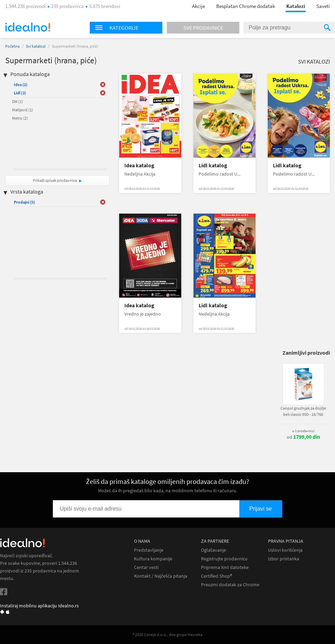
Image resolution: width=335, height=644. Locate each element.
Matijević (23, 110)
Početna (12, 46)
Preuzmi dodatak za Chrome (230, 585)
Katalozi (296, 6)
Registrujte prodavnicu (224, 559)
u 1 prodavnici (303, 431)
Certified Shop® (217, 576)
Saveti (323, 6)
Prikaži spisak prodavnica (55, 180)
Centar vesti (146, 567)
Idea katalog (139, 165)
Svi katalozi (36, 46)
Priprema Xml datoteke (225, 567)
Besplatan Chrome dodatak (246, 6)
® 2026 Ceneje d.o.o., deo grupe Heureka (167, 634)
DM (18, 101)
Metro (20, 118)
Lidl (20, 93)
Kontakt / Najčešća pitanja (161, 576)
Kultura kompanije (153, 559)
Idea (21, 85)
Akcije (198, 6)
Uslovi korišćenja (285, 550)
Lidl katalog (213, 165)
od (303, 437)
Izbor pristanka (284, 559)
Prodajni (24, 202)
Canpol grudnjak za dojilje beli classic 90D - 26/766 (303, 411)
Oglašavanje (213, 550)
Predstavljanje (149, 550)
